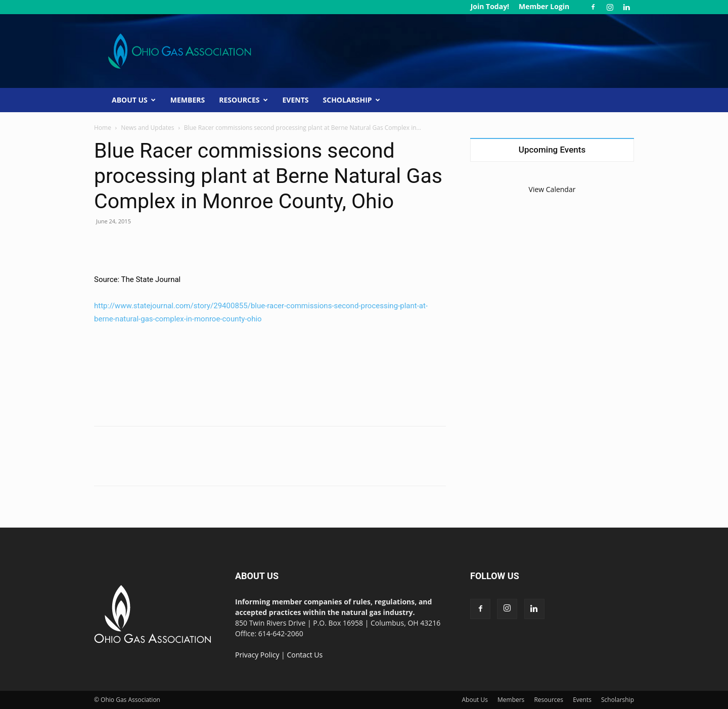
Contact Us (305, 655)
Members (188, 100)
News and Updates (147, 128)
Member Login (544, 6)
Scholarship (352, 100)
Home (103, 128)
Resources (243, 100)
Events (296, 100)
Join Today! (490, 6)
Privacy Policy (257, 655)
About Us (134, 100)
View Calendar (552, 189)
